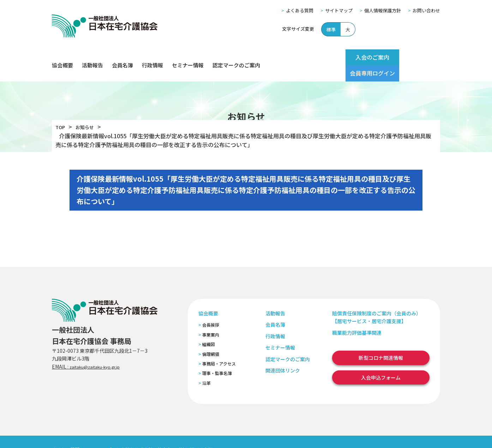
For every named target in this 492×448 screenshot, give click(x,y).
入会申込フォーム (381, 361)
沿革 (206, 367)
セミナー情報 (188, 57)
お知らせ (89, 111)
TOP (61, 111)
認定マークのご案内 (236, 57)
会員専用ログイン (413, 57)
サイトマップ (339, 10)
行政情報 (152, 57)
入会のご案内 (356, 57)
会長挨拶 (211, 309)
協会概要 (62, 57)
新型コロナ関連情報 (381, 342)
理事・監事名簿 (217, 357)
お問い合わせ (426, 10)
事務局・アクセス (219, 347)
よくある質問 (300, 10)
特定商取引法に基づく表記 (185, 433)
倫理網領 (211, 338)
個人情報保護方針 (383, 10)
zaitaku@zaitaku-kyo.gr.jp (101, 350)
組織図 (209, 328)
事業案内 (211, 318)
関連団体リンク (283, 354)
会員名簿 (122, 57)
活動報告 (92, 57)
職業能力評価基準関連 (357, 316)
